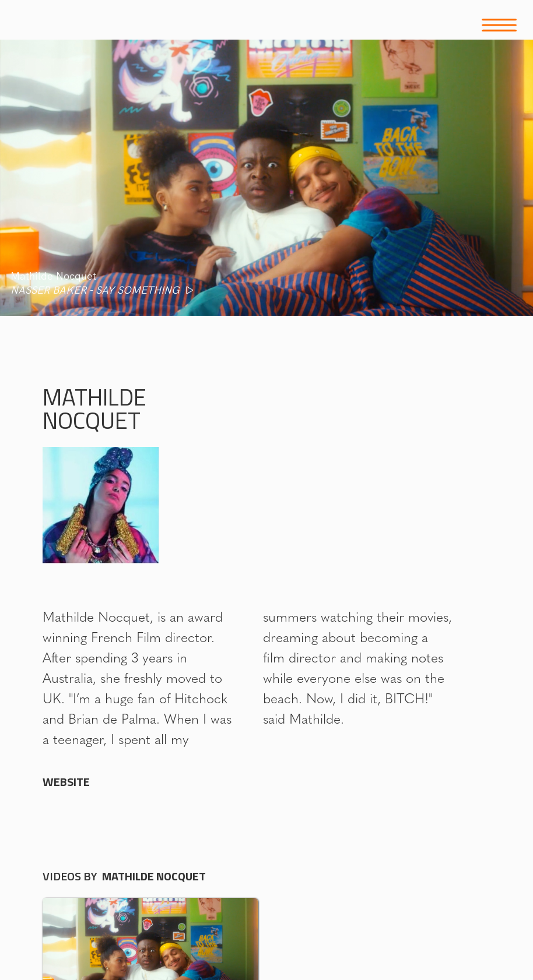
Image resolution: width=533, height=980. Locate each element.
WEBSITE (66, 782)
